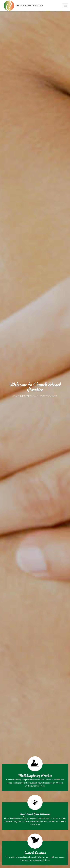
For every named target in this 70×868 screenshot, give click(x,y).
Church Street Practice (22, 6)
